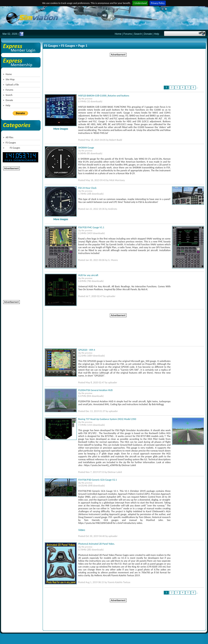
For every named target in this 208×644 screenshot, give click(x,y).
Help (157, 34)
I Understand (140, 3)
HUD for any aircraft (88, 275)
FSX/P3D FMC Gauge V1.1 (91, 227)
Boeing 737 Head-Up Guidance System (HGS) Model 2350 (107, 419)
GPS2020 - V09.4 (87, 350)
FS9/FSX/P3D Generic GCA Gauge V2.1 (98, 480)
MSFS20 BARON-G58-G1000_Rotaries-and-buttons (104, 96)
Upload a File (12, 85)
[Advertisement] (20, 233)
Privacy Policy (158, 3)
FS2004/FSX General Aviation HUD (95, 390)
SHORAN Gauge (86, 148)
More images (61, 129)
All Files (9, 137)
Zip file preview (85, 99)
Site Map (10, 79)
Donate (148, 34)
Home (118, 34)
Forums (128, 34)
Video (82, 530)
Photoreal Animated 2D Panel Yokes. (97, 544)
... (197, 87)
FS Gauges (11, 143)
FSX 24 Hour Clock (87, 188)
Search (138, 34)
